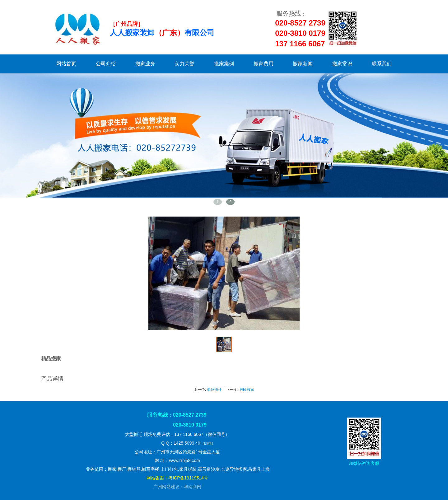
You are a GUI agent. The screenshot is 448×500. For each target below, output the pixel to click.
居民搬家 (247, 390)
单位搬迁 (214, 390)
